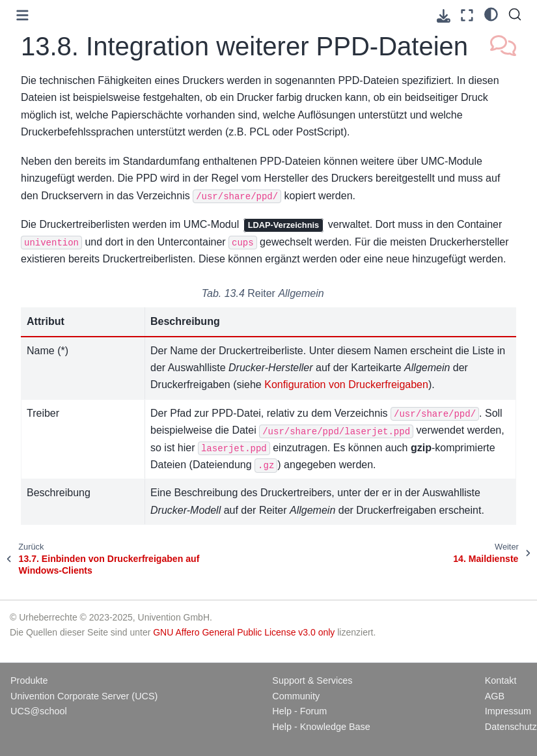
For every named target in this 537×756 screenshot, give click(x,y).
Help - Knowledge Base (321, 727)
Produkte (29, 680)
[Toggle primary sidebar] (22, 15)
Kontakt (501, 680)
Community (296, 696)
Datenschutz (511, 727)
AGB (495, 696)
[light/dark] (491, 14)
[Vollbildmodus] (467, 15)
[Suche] (515, 14)
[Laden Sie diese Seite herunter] (444, 16)
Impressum (508, 711)
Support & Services (312, 680)
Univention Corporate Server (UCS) (84, 696)
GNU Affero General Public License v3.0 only (244, 632)
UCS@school (39, 711)
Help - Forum (299, 711)
